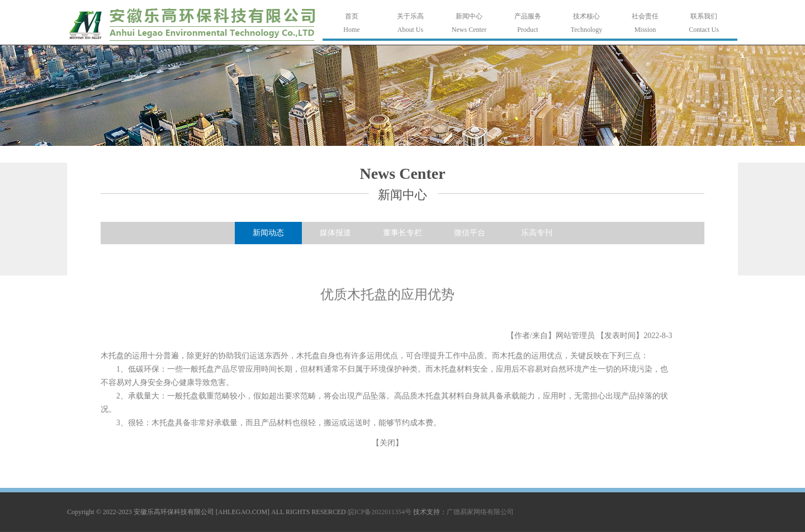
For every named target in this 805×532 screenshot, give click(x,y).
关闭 (387, 443)
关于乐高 (410, 16)
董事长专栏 (402, 233)
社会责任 (645, 16)
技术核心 (586, 16)
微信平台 (470, 233)
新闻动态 (268, 233)
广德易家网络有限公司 (480, 512)
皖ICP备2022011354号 (380, 512)
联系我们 (704, 16)
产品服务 (528, 16)
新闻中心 (469, 16)
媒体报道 (335, 233)
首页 (352, 16)
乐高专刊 (537, 233)
